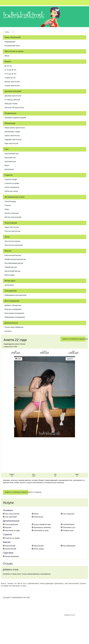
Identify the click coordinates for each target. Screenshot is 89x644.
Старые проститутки (12, 86)
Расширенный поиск (12, 46)
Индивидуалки (10, 42)
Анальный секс (10, 158)
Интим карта (9, 285)
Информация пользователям (15, 295)
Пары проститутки (11, 143)
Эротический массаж (12, 271)
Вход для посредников (13, 309)
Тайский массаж (11, 267)
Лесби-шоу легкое (11, 191)
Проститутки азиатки (12, 241)
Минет (7, 165)
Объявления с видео (12, 132)
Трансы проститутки (12, 136)
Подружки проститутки (13, 139)
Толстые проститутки (12, 231)
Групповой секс (10, 161)
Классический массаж (13, 255)
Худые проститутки (12, 227)
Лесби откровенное (12, 187)
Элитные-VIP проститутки (14, 108)
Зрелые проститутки (12, 82)
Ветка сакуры (10, 275)
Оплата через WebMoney (14, 327)
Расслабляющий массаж (14, 263)
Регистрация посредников (14, 313)
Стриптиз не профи (12, 183)
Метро (7, 56)
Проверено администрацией (15, 118)
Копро (7, 209)
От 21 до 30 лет (10, 70)
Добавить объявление (13, 305)
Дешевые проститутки (13, 96)
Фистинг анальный (12, 213)
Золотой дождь (10, 201)
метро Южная (20, 344)
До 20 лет (8, 66)
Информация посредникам (15, 317)
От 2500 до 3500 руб (12, 100)
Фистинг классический (13, 217)
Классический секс (12, 154)
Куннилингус (9, 169)
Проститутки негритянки (14, 245)
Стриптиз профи (11, 179)
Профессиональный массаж (15, 259)
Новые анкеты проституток (15, 128)
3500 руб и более (11, 104)
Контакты (8, 331)
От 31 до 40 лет (10, 74)
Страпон (8, 205)
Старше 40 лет (10, 78)
